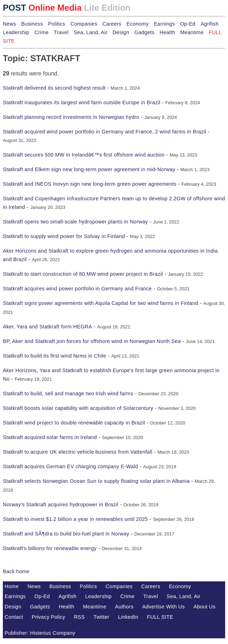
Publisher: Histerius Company (40, 633)
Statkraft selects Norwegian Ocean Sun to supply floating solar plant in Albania (96, 481)
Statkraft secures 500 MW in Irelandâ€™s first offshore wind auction (84, 155)
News (9, 24)
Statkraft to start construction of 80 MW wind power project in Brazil (83, 274)
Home (12, 586)
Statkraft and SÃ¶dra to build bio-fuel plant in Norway (66, 534)
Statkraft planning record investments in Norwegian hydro (71, 117)
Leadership (16, 32)
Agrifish (210, 24)
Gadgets (145, 32)
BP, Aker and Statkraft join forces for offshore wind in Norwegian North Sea (92, 341)
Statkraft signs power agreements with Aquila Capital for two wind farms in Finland (100, 303)
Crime (42, 32)
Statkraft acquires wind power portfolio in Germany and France (77, 289)
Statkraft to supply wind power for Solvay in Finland (64, 236)
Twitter (102, 617)
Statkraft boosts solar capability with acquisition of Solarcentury (78, 408)
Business (32, 24)
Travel (61, 32)
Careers (112, 24)
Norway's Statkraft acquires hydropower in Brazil (60, 505)
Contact (14, 617)
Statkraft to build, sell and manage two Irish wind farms (68, 394)
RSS (79, 617)
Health (168, 32)
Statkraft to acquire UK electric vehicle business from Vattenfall (78, 452)
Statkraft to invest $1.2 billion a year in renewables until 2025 (75, 519)
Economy (138, 24)
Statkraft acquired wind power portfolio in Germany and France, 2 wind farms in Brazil (105, 132)
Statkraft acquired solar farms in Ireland (50, 437)
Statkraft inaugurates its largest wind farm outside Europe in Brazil (82, 102)
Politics (57, 24)
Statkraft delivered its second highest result (54, 88)
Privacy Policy (48, 617)
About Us (205, 607)
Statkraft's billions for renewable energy (50, 548)
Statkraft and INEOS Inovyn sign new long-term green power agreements (90, 184)
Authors (124, 607)
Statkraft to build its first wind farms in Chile (54, 356)
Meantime (192, 32)
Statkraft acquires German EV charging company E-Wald (70, 466)
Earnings (164, 24)
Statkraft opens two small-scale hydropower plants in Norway (75, 222)
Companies (84, 24)
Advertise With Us (164, 607)
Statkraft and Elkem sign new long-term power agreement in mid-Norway (89, 169)
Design (121, 32)
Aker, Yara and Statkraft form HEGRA (47, 327)
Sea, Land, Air (91, 32)
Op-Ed (188, 24)
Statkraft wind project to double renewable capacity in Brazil (74, 423)
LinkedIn (128, 617)
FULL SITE (160, 617)
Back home (16, 571)
